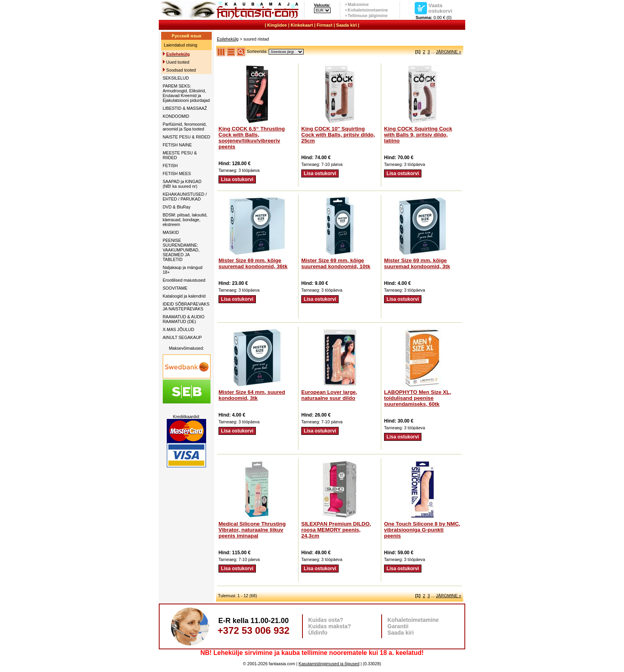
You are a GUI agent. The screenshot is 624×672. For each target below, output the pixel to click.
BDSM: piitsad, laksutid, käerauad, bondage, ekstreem (185, 220)
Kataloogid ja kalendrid (184, 296)
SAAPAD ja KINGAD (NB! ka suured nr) (182, 184)
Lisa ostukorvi (237, 179)
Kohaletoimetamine (368, 10)
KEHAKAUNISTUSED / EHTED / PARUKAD (185, 197)
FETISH (170, 166)
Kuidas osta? (326, 620)
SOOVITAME (175, 288)
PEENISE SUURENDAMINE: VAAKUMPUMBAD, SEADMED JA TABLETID (181, 250)
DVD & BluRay (177, 207)
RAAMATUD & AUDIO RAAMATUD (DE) (184, 319)
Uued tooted (178, 62)
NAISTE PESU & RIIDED (187, 137)
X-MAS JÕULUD (178, 329)
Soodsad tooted (181, 70)
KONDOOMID (176, 116)
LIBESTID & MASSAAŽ (185, 108)
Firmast (325, 25)
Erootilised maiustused (184, 280)
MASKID (171, 232)
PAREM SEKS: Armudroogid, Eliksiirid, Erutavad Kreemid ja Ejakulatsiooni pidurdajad (186, 93)
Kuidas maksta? (330, 626)
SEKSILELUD (176, 78)
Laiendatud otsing (181, 45)
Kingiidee (277, 25)
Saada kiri (347, 25)
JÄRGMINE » (448, 52)
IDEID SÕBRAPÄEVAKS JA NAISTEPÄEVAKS (186, 306)
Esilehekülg (228, 39)
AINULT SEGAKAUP (182, 337)
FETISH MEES (177, 173)
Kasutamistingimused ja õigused (329, 664)
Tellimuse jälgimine (368, 16)
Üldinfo (318, 633)
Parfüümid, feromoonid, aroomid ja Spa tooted (185, 127)
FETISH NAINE (177, 145)
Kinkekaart (302, 25)
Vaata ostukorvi (441, 8)
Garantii (398, 626)
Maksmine (358, 4)
